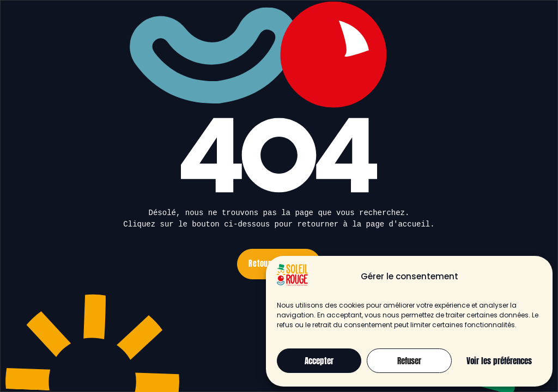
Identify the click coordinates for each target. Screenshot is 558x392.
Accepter (319, 361)
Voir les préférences (499, 361)
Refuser (409, 361)
